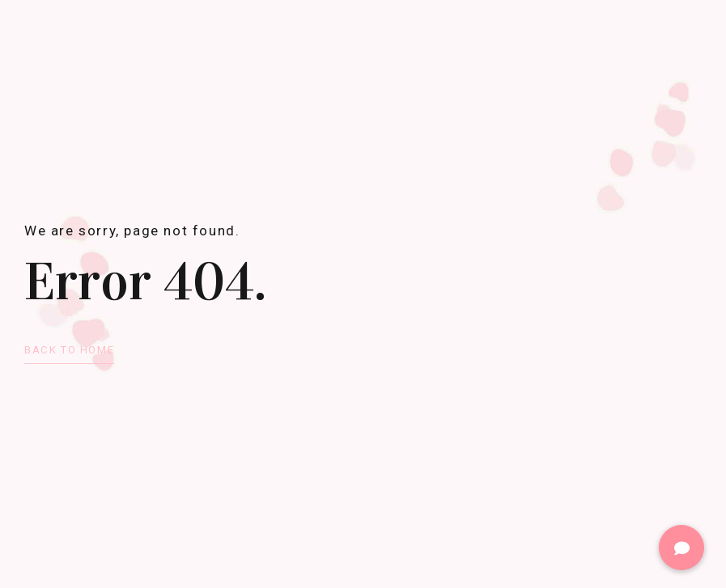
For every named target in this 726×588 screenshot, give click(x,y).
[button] (681, 548)
